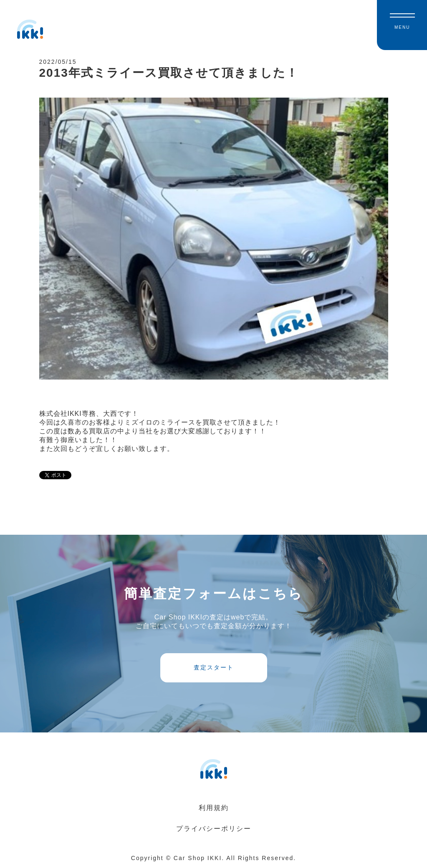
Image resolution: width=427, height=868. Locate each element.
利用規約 (214, 808)
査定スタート (214, 667)
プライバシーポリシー (214, 829)
